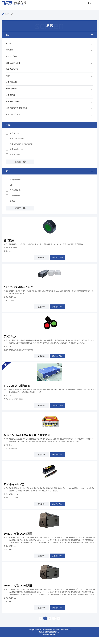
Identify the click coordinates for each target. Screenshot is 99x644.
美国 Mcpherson (17, 149)
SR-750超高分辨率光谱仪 (18, 287)
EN (90, 3)
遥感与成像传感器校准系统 (17, 108)
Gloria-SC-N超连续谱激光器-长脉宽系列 (27, 435)
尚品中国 (53, 634)
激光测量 (9, 50)
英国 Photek (15, 154)
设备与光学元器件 (13, 63)
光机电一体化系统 (13, 114)
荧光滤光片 (10, 336)
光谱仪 (9, 76)
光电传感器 (10, 95)
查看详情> (42, 257)
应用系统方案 (11, 82)
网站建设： (46, 634)
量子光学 (13, 201)
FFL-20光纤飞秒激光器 (17, 386)
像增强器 (9, 240)
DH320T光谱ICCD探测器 (18, 534)
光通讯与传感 (11, 56)
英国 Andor (14, 133)
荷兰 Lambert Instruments (21, 144)
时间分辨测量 (15, 180)
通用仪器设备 (11, 89)
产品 (11, 14)
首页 (6, 14)
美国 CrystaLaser (17, 139)
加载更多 (18, 162)
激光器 (9, 43)
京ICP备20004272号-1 (53, 632)
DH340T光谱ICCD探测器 (18, 585)
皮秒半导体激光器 (14, 484)
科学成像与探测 (12, 69)
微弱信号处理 (15, 190)
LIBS (12, 185)
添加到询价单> (57, 257)
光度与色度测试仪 (13, 102)
